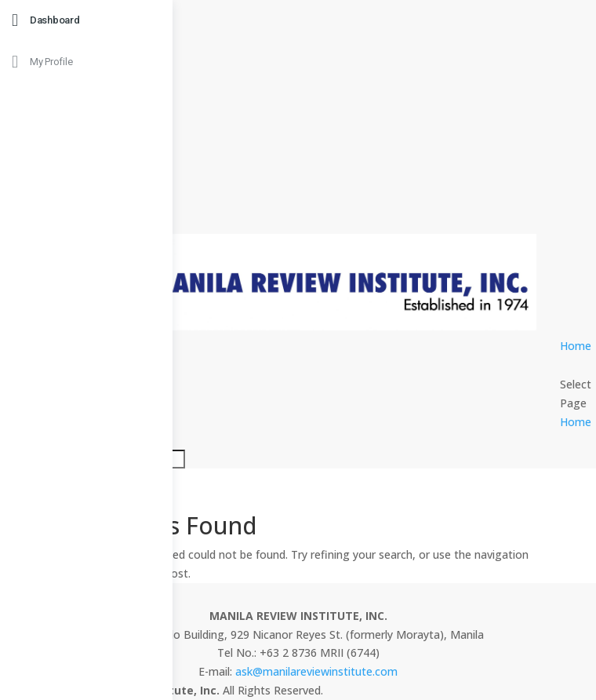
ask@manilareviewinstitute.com (316, 671)
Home (576, 346)
